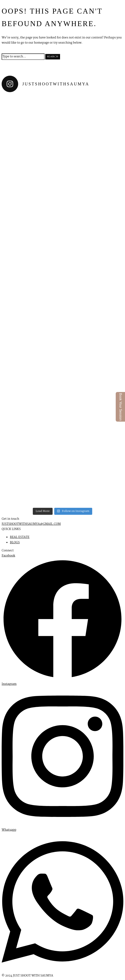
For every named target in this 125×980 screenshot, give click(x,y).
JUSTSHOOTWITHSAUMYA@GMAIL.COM (31, 524)
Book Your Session (121, 407)
